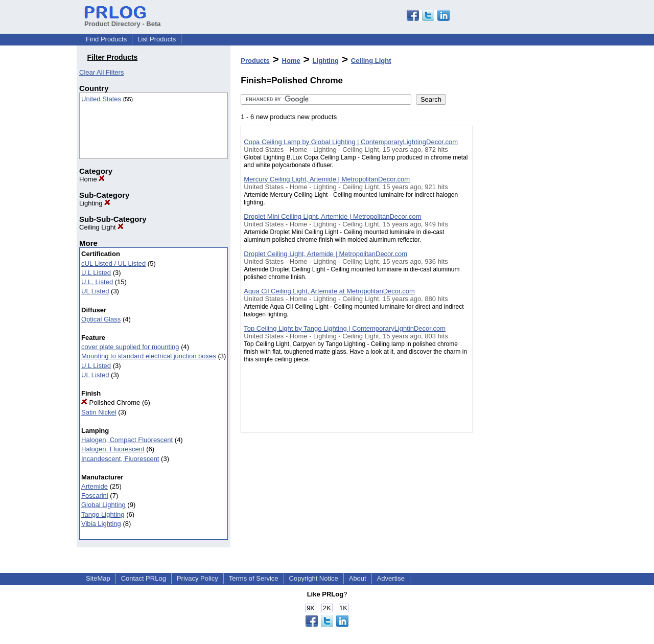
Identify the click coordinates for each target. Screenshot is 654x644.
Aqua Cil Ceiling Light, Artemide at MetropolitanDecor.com (329, 291)
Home (92, 179)
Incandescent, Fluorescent (120, 459)
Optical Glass (101, 319)
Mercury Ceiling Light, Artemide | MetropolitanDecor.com (327, 179)
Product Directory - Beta (123, 20)
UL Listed (95, 291)
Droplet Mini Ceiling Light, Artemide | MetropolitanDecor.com (332, 216)
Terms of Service (254, 578)
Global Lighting (103, 505)
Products (255, 61)
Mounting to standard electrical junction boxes (149, 356)
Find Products (106, 39)
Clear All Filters (101, 72)
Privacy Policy (197, 578)
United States (101, 99)
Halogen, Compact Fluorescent (127, 440)
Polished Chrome (111, 402)
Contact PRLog (144, 578)
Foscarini (95, 496)
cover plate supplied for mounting (130, 347)
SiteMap (98, 578)
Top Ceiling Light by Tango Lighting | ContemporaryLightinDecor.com (345, 328)
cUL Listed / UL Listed (113, 263)
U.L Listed (96, 273)
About (358, 578)
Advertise (391, 578)
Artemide (95, 486)
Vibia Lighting (101, 524)
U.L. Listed (97, 282)
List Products (157, 39)
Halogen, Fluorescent (113, 449)
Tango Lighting (103, 514)
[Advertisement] (524, 265)
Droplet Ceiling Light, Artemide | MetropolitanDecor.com (325, 254)
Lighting (95, 203)
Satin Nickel (99, 412)
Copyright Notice (314, 578)
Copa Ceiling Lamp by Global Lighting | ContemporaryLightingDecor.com (351, 142)
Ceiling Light (101, 227)
